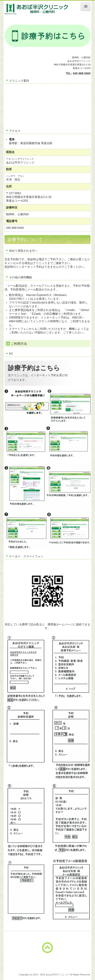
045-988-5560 (82, 74)
